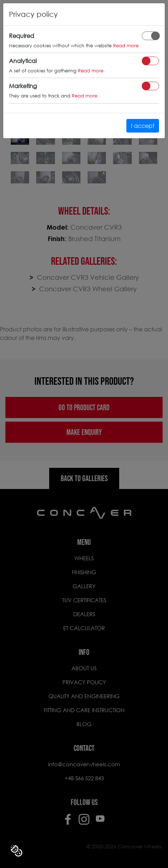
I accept (143, 126)
